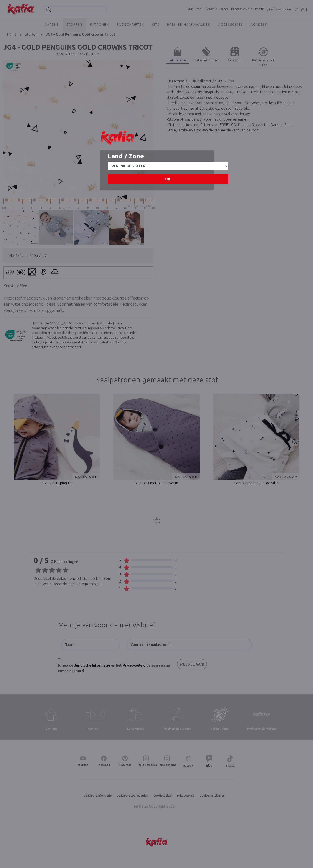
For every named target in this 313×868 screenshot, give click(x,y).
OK (168, 179)
